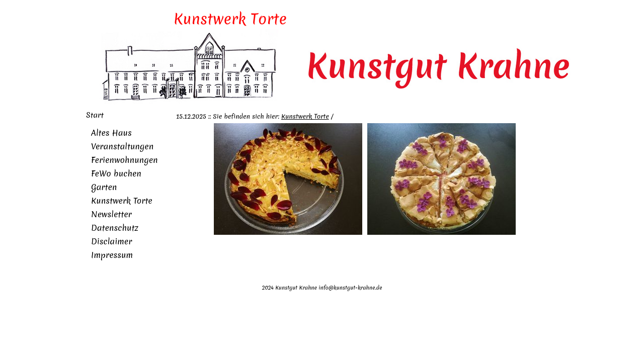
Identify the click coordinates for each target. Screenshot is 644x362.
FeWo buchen (116, 173)
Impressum (112, 255)
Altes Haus (111, 133)
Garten (104, 187)
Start (95, 115)
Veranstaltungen (122, 146)
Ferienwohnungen (125, 160)
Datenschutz (115, 228)
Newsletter (111, 214)
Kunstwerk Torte (122, 201)
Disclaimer (111, 241)
